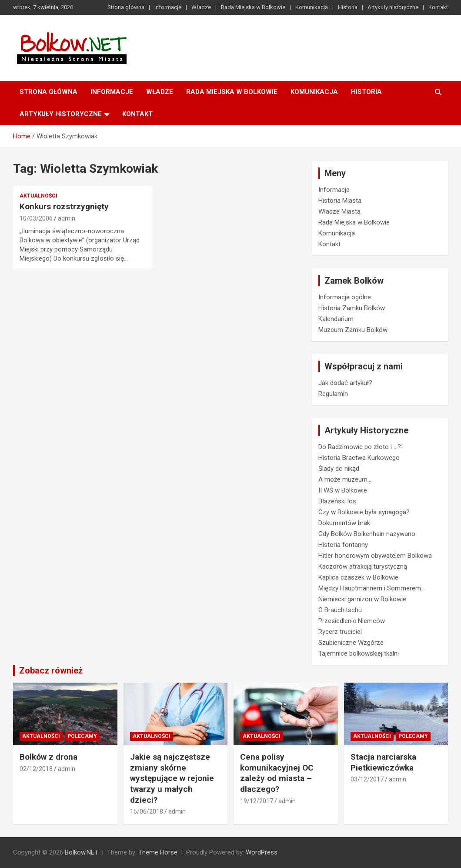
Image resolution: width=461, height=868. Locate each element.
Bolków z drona (48, 757)
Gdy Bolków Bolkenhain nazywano (367, 534)
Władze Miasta (339, 211)
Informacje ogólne (345, 297)
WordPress (262, 852)
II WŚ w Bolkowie (343, 490)
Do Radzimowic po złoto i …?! (361, 447)
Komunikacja (312, 7)
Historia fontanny (343, 545)
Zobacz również (51, 670)
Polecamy (82, 736)
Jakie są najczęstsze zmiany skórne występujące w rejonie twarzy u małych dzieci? (172, 778)
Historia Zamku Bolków (352, 308)
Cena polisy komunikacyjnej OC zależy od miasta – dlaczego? (277, 773)
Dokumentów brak (344, 523)
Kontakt (438, 7)
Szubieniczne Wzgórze (351, 643)
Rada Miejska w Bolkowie (253, 7)
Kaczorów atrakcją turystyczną (363, 566)
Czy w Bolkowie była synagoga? (364, 512)
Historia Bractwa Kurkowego (359, 458)
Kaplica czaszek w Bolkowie (358, 577)
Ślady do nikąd (339, 469)
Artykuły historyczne (393, 7)
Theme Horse (158, 852)
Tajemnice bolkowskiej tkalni (359, 654)
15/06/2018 (147, 811)
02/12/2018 (36, 769)
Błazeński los (337, 501)
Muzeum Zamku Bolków (353, 330)
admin (67, 218)
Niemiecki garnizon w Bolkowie (362, 599)
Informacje (168, 7)
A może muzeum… (345, 479)
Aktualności (38, 196)
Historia (348, 7)
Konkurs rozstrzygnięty (64, 206)
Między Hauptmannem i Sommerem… (372, 588)
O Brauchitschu (340, 610)
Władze (201, 7)
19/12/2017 (257, 801)
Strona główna (126, 7)
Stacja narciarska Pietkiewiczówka (383, 762)
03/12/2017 (367, 779)
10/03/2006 (36, 218)
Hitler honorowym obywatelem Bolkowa (375, 556)
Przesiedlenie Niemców (352, 621)
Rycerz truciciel (340, 632)
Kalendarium (336, 319)
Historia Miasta (340, 201)
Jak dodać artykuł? (345, 383)
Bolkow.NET (82, 852)
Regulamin (333, 394)
